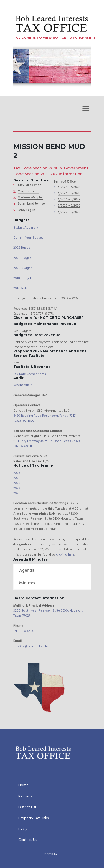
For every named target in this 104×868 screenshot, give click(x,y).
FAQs (23, 830)
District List (27, 808)
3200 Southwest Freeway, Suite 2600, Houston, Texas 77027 (48, 613)
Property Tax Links (33, 819)
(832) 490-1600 (24, 421)
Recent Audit (22, 385)
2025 (17, 473)
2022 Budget (22, 248)
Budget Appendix (26, 228)
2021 (17, 493)
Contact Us (28, 840)
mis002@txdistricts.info (31, 646)
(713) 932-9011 (23, 447)
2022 (17, 488)
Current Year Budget (28, 238)
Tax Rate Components (30, 374)
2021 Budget (22, 258)
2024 (17, 478)
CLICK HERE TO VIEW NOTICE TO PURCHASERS (56, 38)
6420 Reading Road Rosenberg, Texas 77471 (45, 416)
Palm (57, 855)
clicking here (65, 555)
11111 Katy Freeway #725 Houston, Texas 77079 (46, 441)
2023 (17, 483)
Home (23, 786)
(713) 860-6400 (24, 631)
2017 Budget (22, 288)
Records (25, 797)
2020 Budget (22, 268)
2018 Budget (22, 278)
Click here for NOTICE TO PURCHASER (49, 318)
